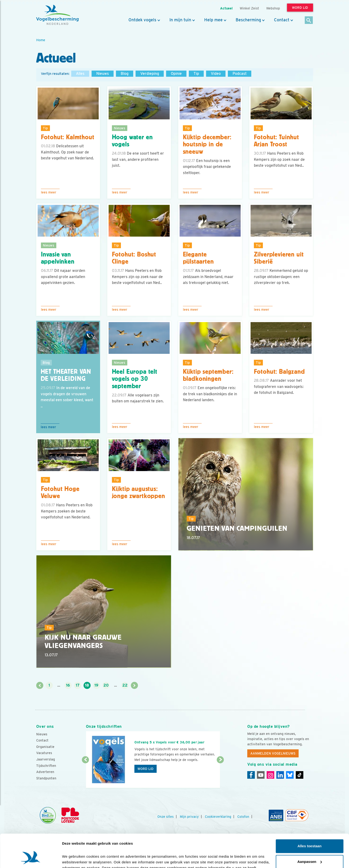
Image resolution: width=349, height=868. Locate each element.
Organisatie (45, 747)
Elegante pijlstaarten (198, 258)
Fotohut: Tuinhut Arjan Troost (276, 141)
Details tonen (73, 859)
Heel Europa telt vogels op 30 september (135, 379)
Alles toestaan (309, 818)
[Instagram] (270, 775)
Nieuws (103, 74)
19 (96, 685)
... (59, 685)
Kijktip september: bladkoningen (208, 375)
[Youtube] (261, 775)
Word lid (146, 769)
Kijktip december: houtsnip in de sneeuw (207, 144)
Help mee (213, 20)
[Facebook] (251, 775)
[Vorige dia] (86, 774)
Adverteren (45, 772)
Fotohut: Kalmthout (68, 137)
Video (216, 74)
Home (41, 40)
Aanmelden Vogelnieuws (273, 753)
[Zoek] (309, 20)
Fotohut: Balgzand (279, 372)
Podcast (240, 74)
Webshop (273, 8)
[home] (57, 15)
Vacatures (44, 753)
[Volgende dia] (220, 774)
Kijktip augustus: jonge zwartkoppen (139, 492)
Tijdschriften (46, 766)
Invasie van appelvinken (58, 258)
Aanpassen (310, 834)
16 (68, 685)
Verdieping (150, 74)
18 (87, 685)
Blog (125, 74)
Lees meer (49, 192)
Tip (196, 74)
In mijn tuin (180, 20)
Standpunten (46, 778)
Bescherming (248, 20)
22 (125, 685)
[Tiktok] (300, 775)
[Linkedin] (280, 775)
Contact (282, 20)
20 (106, 685)
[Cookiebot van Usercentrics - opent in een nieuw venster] (31, 859)
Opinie (176, 74)
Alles (80, 74)
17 (78, 685)
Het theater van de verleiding (66, 375)
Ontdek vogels (142, 20)
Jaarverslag (46, 759)
